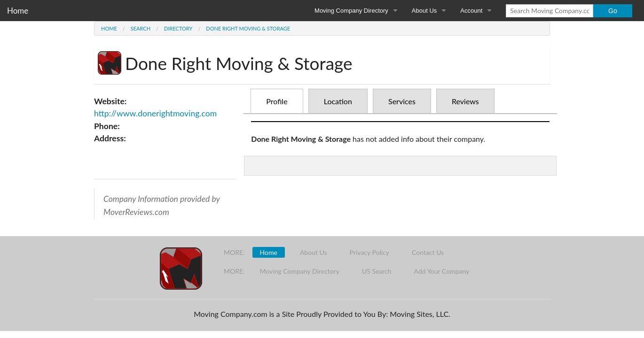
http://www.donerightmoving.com (155, 113)
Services (402, 101)
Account (471, 11)
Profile (277, 101)
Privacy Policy (369, 252)
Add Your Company (442, 271)
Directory (178, 28)
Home (18, 11)
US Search (377, 271)
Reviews (465, 101)
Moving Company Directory (351, 11)
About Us (424, 11)
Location (338, 101)
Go (613, 11)
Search (141, 28)
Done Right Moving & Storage (248, 28)
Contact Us (428, 252)
